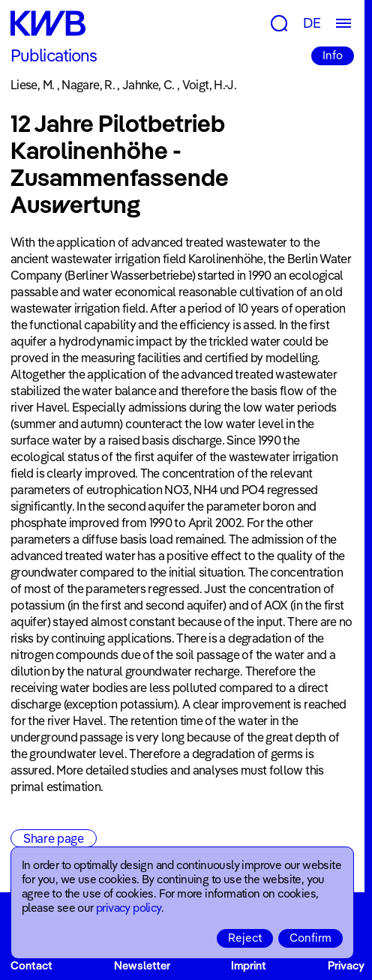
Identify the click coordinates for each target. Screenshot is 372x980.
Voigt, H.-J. (209, 85)
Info (333, 55)
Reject (245, 938)
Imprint (249, 965)
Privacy (346, 965)
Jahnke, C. (148, 85)
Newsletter (142, 965)
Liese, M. (32, 85)
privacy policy (129, 908)
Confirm (310, 938)
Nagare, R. (88, 85)
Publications (54, 55)
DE (312, 23)
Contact (31, 965)
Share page (54, 838)
